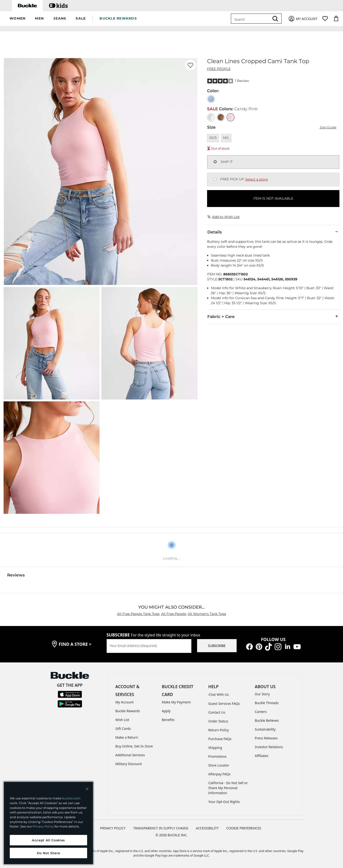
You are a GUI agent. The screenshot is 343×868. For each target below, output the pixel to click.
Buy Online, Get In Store (134, 745)
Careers (261, 711)
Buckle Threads (267, 702)
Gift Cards (123, 728)
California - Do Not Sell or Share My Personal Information (228, 787)
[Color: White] (211, 116)
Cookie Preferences (244, 827)
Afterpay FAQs (219, 773)
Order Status (218, 720)
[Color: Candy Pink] (231, 116)
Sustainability (265, 728)
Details (273, 231)
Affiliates (261, 755)
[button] (17, 19)
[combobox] (251, 19)
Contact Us (217, 711)
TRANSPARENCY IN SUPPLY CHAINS (161, 827)
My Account (125, 701)
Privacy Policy (43, 826)
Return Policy (219, 729)
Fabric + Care (273, 315)
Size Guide (328, 126)
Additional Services (130, 754)
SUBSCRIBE (217, 645)
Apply (166, 710)
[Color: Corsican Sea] (211, 98)
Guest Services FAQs (224, 703)
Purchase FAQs (220, 738)
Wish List (122, 719)
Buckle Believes (267, 719)
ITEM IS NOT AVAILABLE (273, 197)
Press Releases (266, 737)
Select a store (256, 178)
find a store (75, 643)
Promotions (217, 755)
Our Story (262, 693)
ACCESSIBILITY (207, 827)
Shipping (215, 747)
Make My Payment (176, 701)
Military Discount (129, 763)
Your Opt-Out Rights (224, 801)
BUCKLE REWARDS (118, 18)
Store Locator (219, 764)
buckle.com (71, 798)
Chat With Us (219, 694)
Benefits (168, 719)
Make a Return (127, 736)
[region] (48, 823)
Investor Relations (269, 746)
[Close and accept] (87, 789)
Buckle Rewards (128, 710)
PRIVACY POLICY (113, 827)
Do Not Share (49, 853)
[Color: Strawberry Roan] (221, 116)
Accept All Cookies (48, 840)
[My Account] (303, 19)
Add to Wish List (224, 216)
